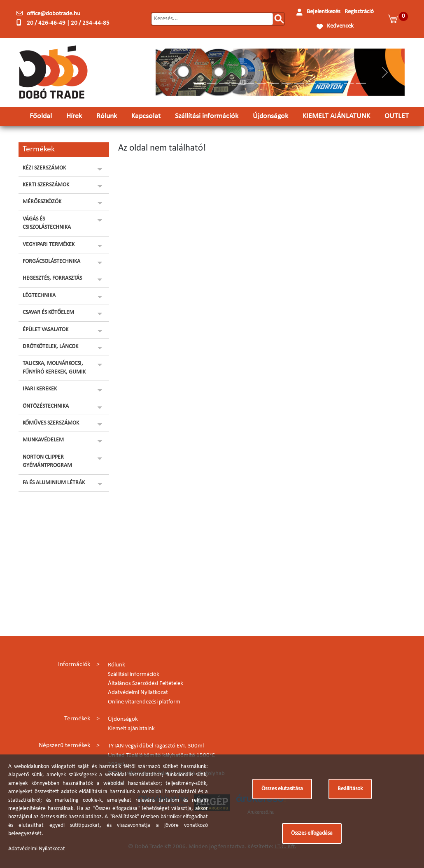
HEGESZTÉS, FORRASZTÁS (52, 278)
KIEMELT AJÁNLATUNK (336, 116)
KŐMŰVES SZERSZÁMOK (51, 423)
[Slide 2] (212, 83)
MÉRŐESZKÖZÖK (42, 202)
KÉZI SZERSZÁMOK (44, 168)
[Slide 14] (361, 83)
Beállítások (350, 789)
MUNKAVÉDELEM (43, 440)
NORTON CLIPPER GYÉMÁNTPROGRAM (47, 461)
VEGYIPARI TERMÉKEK (49, 245)
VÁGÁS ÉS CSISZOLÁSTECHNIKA (47, 223)
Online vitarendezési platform (144, 702)
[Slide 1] (199, 83)
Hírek (74, 116)
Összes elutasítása (282, 789)
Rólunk (107, 116)
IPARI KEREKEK (40, 389)
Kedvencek (340, 26)
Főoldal (41, 116)
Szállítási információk (207, 116)
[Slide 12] (336, 83)
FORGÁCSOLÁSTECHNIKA (51, 261)
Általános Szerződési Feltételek (146, 683)
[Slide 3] (224, 83)
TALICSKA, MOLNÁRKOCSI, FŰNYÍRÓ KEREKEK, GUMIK (54, 368)
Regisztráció (359, 12)
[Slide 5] (249, 83)
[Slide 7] (274, 83)
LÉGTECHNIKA (39, 296)
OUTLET (397, 116)
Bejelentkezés (324, 12)
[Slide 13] (349, 83)
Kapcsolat (146, 116)
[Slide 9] (299, 83)
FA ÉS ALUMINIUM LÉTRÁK (54, 483)
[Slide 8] (287, 83)
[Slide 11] (324, 83)
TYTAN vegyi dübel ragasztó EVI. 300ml (156, 746)
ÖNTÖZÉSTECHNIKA (46, 406)
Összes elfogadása (312, 833)
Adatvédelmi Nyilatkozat (138, 693)
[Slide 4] (237, 83)
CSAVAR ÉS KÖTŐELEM (48, 312)
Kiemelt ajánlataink (131, 729)
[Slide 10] (311, 83)
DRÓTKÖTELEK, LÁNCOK (50, 347)
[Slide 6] (261, 83)
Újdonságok (270, 116)
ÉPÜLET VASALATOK (45, 330)
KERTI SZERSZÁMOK (46, 185)
